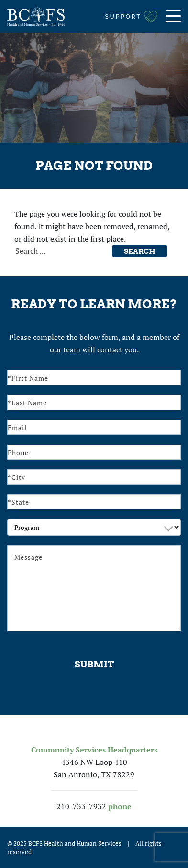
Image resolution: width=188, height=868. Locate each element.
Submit (94, 664)
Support (123, 17)
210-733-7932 (81, 806)
